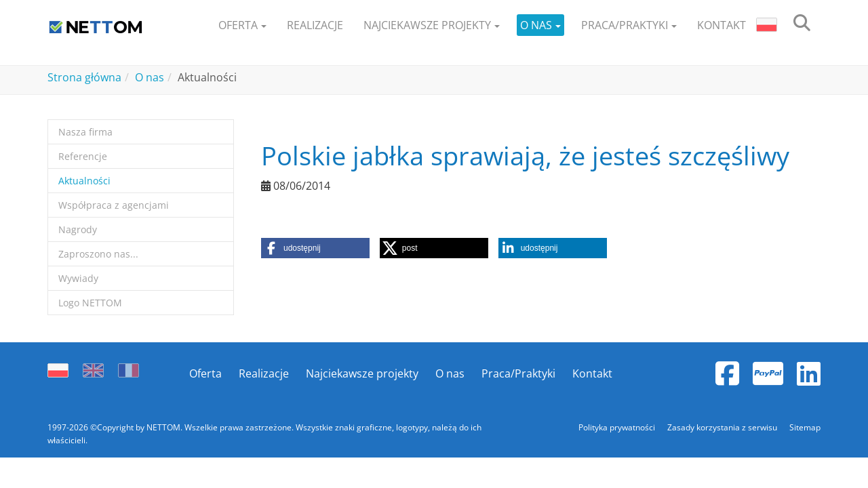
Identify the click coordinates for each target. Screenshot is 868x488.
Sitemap (805, 427)
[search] (802, 25)
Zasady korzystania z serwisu (723, 427)
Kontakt (592, 373)
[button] (242, 25)
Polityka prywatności (618, 427)
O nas (450, 373)
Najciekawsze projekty (362, 373)
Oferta (205, 373)
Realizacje (264, 373)
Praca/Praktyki (518, 373)
